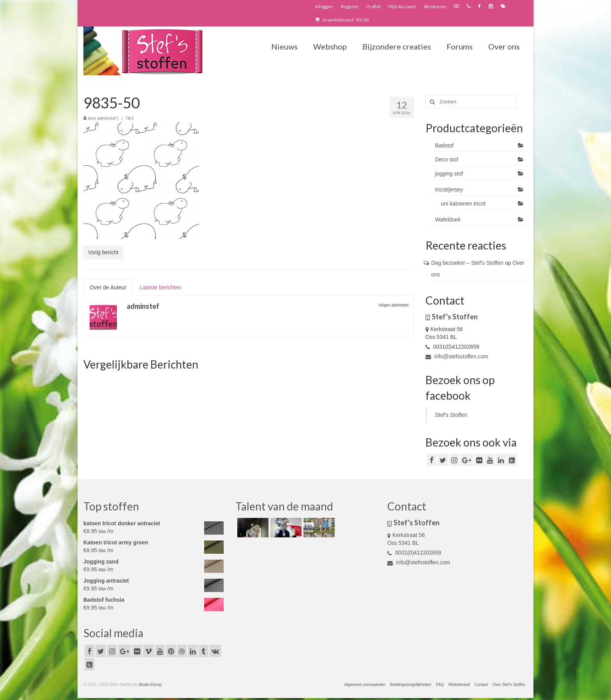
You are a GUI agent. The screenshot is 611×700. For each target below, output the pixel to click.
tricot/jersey (449, 190)
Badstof (444, 145)
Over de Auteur (108, 287)
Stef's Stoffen (451, 415)
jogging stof (449, 174)
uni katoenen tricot (463, 204)
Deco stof (447, 159)
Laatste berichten (160, 287)
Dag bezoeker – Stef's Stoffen (467, 263)
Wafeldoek (448, 220)
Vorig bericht (103, 252)
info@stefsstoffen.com (457, 356)
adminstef (107, 118)
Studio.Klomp (150, 685)
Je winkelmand (342, 20)
